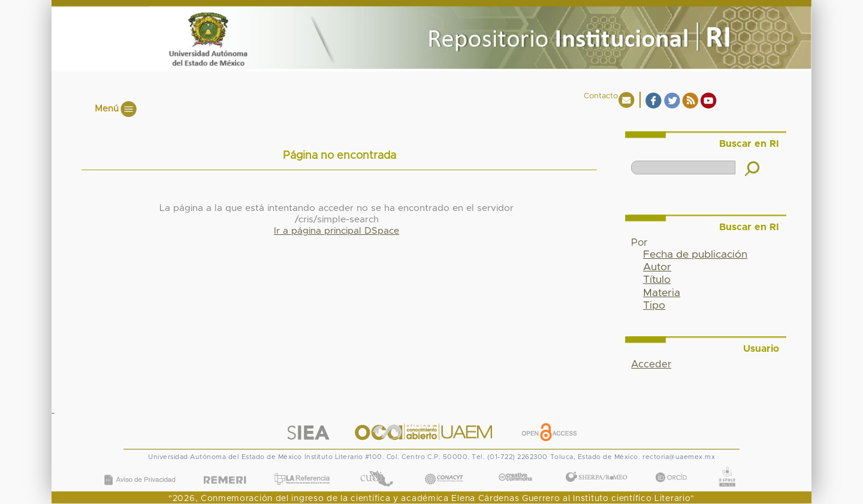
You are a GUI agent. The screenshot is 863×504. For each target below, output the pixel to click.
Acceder (651, 364)
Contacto (601, 96)
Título (657, 280)
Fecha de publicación (695, 255)
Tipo (654, 306)
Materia (662, 293)
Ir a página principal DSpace (337, 231)
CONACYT (444, 467)
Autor (657, 267)
